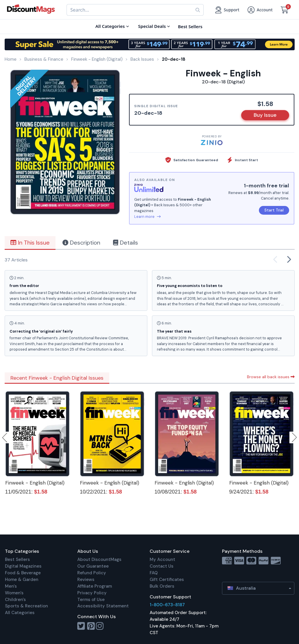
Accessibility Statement (103, 606)
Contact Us (162, 566)
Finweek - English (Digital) (35, 483)
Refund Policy (92, 573)
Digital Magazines (23, 566)
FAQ (154, 573)
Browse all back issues (271, 377)
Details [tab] (126, 243)
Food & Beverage (23, 573)
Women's (14, 593)
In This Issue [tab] (30, 243)
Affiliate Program (95, 586)
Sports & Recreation (26, 606)
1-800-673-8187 (167, 605)
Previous (5, 437)
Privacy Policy (92, 593)
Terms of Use (91, 600)
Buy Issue (265, 115)
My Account (162, 559)
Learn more (147, 217)
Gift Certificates (167, 580)
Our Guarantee (93, 566)
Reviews (86, 580)
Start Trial (274, 210)
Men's (11, 586)
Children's (15, 600)
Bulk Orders (162, 586)
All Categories (20, 613)
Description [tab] (81, 243)
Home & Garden (22, 580)
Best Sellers (17, 559)
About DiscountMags (99, 559)
